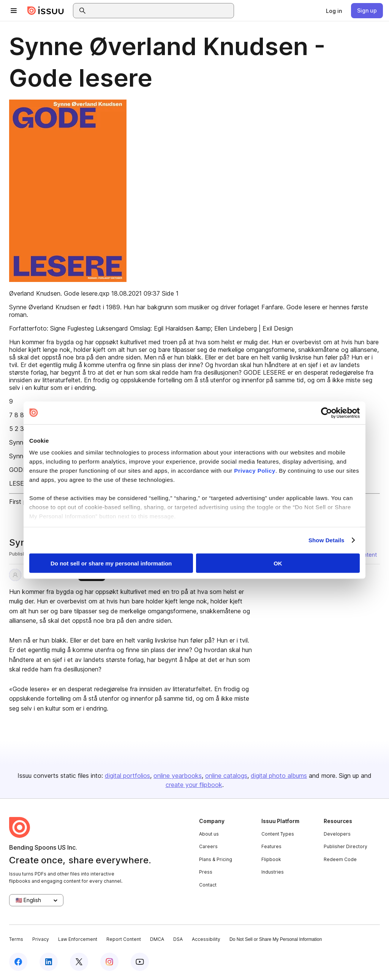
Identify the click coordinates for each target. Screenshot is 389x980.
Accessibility (206, 939)
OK (278, 563)
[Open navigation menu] (14, 11)
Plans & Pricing (216, 859)
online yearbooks (178, 776)
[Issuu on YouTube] (140, 962)
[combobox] (160, 11)
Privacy (41, 939)
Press (206, 872)
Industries (273, 872)
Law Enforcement (78, 939)
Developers (337, 834)
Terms (16, 939)
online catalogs (226, 776)
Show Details (327, 540)
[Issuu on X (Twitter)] (79, 962)
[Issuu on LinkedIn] (49, 962)
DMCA (157, 939)
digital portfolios (127, 776)
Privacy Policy (255, 471)
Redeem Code (340, 859)
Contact (208, 885)
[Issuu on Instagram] (109, 962)
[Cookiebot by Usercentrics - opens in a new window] (327, 413)
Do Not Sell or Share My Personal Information (276, 939)
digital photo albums (279, 776)
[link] (334, 11)
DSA (178, 939)
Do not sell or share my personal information (111, 563)
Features (271, 846)
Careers (208, 846)
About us (209, 834)
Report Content (124, 939)
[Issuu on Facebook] (18, 962)
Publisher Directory (346, 846)
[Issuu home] (46, 11)
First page (23, 502)
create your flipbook (194, 785)
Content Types (278, 834)
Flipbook (271, 859)
